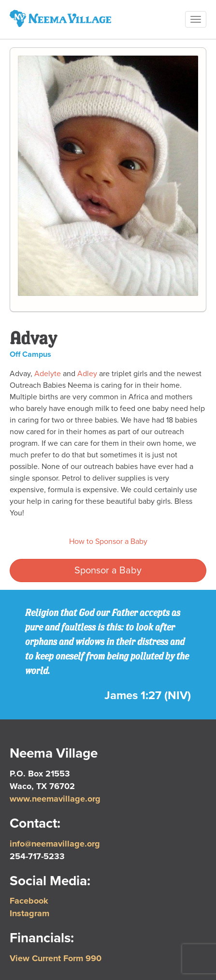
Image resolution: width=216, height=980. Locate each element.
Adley (87, 374)
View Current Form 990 (56, 958)
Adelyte (48, 374)
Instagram (29, 913)
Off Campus (30, 354)
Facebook (29, 901)
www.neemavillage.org (55, 799)
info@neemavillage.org (55, 844)
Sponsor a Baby (108, 570)
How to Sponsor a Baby (108, 541)
